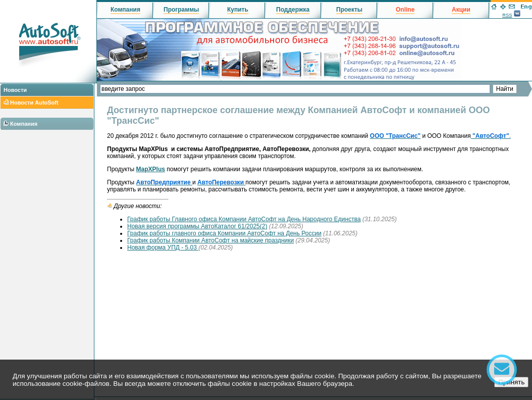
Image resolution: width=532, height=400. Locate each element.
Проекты (349, 10)
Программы (181, 10)
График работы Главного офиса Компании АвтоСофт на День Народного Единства (244, 219)
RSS (507, 15)
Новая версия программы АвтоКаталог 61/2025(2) (197, 226)
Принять (511, 382)
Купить (238, 10)
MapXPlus (151, 169)
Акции (461, 10)
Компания (24, 124)
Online (405, 10)
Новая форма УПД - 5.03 (163, 247)
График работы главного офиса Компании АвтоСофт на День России (224, 233)
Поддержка (293, 10)
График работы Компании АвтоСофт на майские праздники (210, 240)
